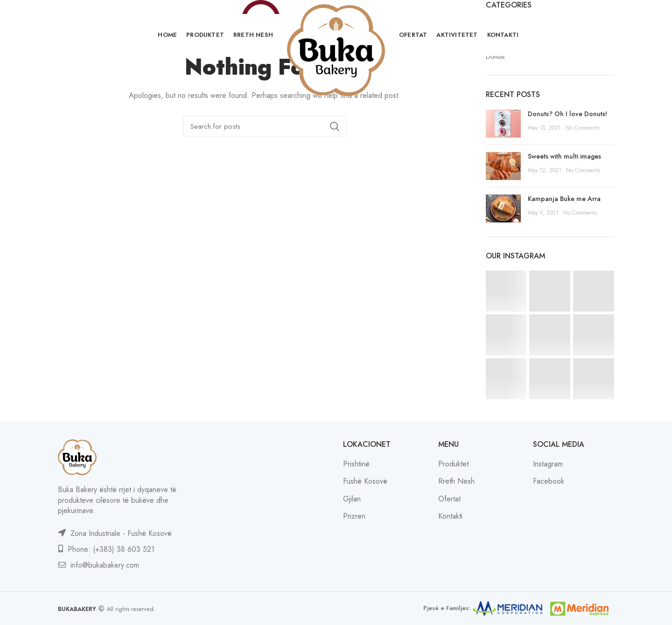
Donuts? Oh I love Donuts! (567, 114)
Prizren (354, 516)
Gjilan (352, 499)
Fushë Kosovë (365, 481)
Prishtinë (356, 464)
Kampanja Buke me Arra (564, 199)
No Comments (582, 128)
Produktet (453, 464)
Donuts (495, 57)
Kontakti (450, 516)
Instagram (548, 464)
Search (335, 126)
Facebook (549, 481)
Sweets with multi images (564, 156)
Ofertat (449, 499)
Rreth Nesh (456, 481)
